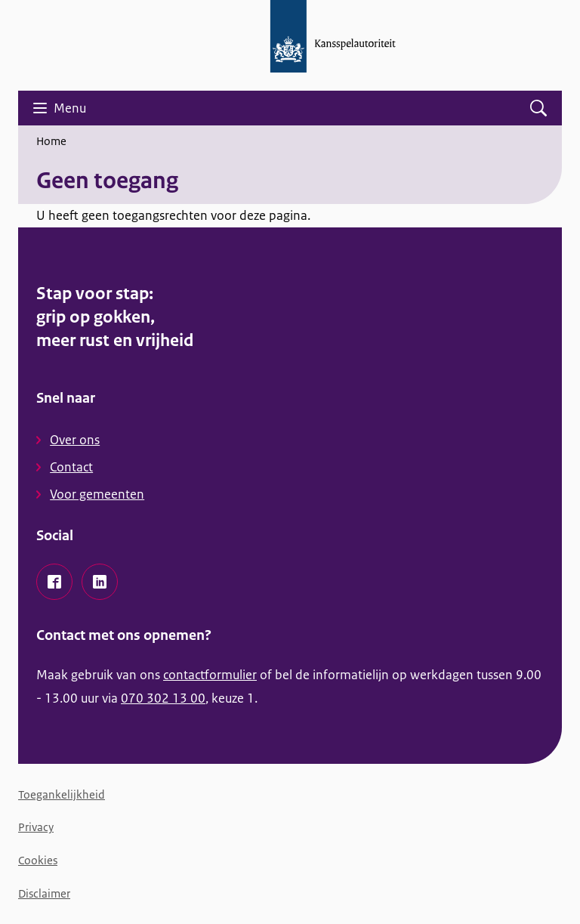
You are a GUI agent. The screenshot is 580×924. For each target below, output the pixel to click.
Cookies (38, 860)
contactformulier (210, 675)
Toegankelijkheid (62, 794)
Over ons (75, 440)
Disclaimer (44, 893)
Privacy (36, 827)
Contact (71, 467)
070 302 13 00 (163, 698)
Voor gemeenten (97, 494)
